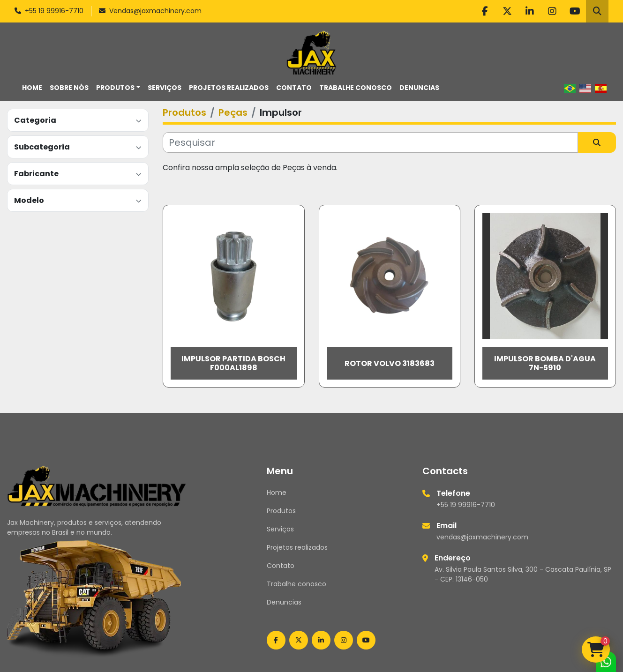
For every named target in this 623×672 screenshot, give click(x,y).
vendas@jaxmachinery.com (482, 537)
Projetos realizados (229, 88)
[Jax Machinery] (97, 485)
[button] (118, 88)
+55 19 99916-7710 (54, 11)
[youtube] (575, 11)
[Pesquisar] (370, 142)
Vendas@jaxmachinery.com (155, 11)
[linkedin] (530, 11)
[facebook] (485, 11)
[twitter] (507, 11)
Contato (294, 88)
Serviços (165, 88)
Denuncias (419, 88)
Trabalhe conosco (356, 88)
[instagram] (552, 11)
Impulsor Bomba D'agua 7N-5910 (545, 363)
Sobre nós (69, 88)
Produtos (115, 88)
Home (32, 88)
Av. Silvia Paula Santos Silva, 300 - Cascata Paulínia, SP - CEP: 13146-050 (523, 574)
